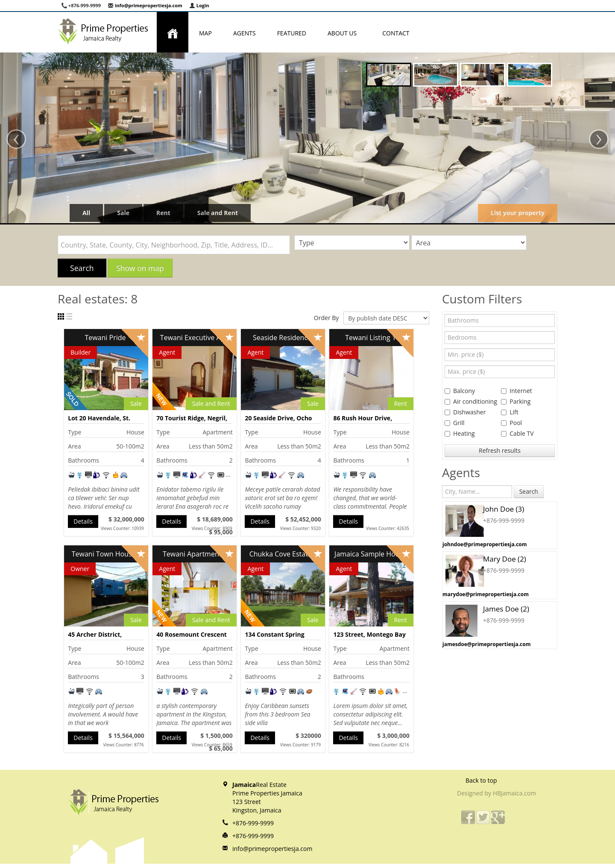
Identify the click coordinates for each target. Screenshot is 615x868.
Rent (163, 213)
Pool (511, 423)
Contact (396, 33)
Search (82, 268)
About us (344, 33)
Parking (516, 401)
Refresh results (500, 450)
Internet (517, 391)
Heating (460, 433)
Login (199, 5)
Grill (455, 423)
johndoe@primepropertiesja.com (485, 544)
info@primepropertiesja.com (145, 5)
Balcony (460, 391)
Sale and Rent (218, 213)
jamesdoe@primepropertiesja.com (486, 644)
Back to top (481, 780)
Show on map (140, 268)
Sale (123, 213)
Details (83, 521)
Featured (292, 33)
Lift (510, 412)
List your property (518, 213)
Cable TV (517, 433)
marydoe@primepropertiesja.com (486, 594)
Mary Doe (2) (505, 559)
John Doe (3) (504, 509)
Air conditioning (471, 401)
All (86, 213)
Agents (245, 33)
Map (205, 33)
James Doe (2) (506, 609)
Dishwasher (465, 412)
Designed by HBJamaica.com (496, 793)
